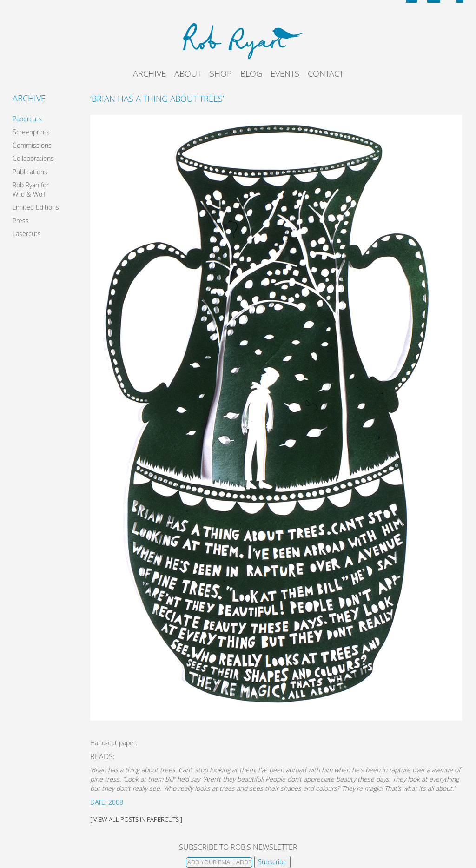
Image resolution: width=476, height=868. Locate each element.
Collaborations (33, 158)
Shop (221, 73)
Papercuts (27, 119)
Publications (30, 172)
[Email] (219, 862)
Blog (251, 73)
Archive (149, 73)
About (188, 73)
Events (285, 73)
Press (21, 221)
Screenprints (31, 132)
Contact (326, 73)
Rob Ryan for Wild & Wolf (31, 189)
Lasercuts (27, 234)
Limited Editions (36, 207)
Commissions (32, 145)
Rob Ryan (238, 40)
